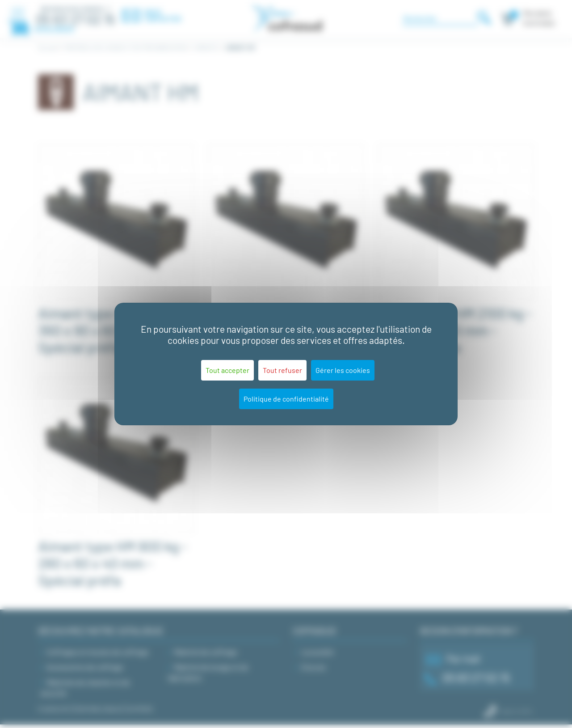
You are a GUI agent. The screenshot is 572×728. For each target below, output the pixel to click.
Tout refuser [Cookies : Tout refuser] (282, 370)
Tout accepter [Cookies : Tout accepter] (227, 370)
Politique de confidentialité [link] (286, 399)
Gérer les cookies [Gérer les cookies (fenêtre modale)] (343, 370)
